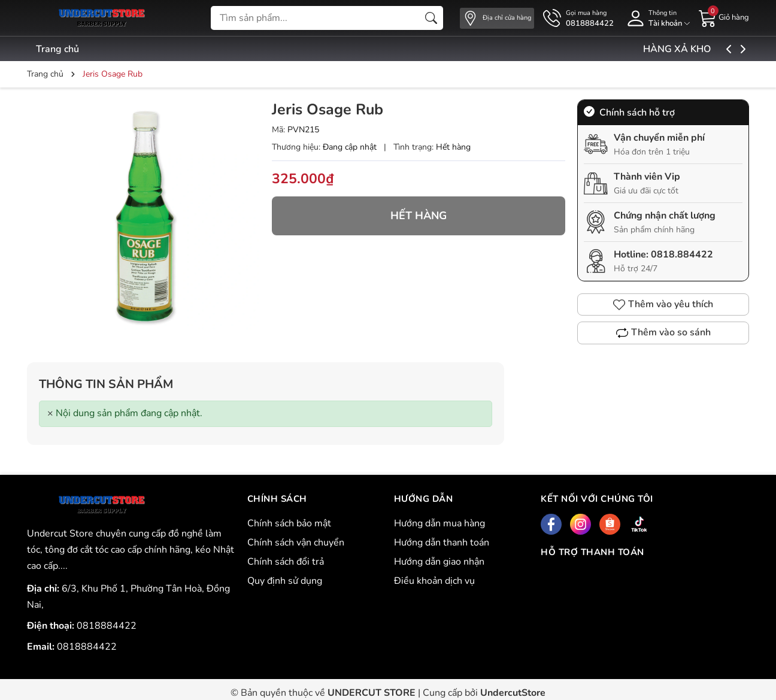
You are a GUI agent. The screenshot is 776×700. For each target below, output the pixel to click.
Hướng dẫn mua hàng (439, 523)
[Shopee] (610, 524)
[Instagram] (581, 524)
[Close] (50, 413)
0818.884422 (682, 254)
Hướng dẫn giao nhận (439, 562)
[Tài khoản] (656, 18)
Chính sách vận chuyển (296, 543)
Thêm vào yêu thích (663, 304)
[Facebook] (551, 524)
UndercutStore (513, 693)
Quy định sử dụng (285, 581)
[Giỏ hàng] (724, 17)
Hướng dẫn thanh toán (442, 543)
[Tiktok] (639, 524)
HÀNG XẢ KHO (706, 49)
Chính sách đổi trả (286, 562)
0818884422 (107, 626)
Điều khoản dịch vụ (434, 581)
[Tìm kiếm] (431, 18)
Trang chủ (57, 49)
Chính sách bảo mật (289, 523)
